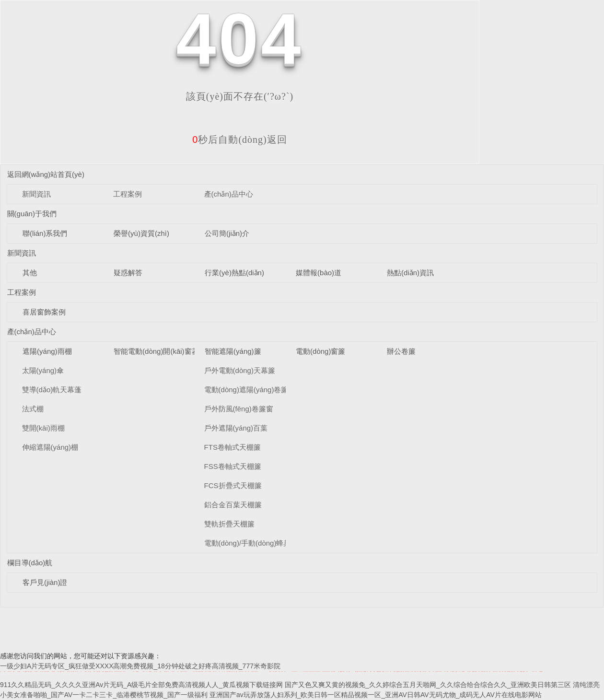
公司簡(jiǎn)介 (227, 233)
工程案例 (128, 194)
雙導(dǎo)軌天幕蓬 (52, 390)
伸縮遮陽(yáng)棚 (50, 447)
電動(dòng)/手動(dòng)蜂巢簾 (251, 543)
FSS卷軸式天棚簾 (233, 466)
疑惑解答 (128, 273)
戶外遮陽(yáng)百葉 (236, 428)
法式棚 (33, 409)
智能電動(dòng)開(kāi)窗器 (156, 351)
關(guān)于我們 (32, 214)
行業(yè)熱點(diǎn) (234, 273)
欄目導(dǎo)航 (30, 563)
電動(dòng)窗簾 (320, 351)
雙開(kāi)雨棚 (43, 428)
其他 (30, 273)
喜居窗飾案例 (44, 312)
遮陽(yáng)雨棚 (47, 351)
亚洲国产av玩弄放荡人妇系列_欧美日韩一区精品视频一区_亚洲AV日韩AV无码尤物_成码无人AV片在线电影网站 (376, 695)
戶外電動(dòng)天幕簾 (240, 370)
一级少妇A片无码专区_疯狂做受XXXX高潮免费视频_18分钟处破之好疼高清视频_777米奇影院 (140, 666)
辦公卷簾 (401, 351)
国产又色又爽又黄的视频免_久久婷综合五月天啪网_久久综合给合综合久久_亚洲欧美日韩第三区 (428, 685)
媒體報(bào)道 (319, 273)
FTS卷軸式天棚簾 (232, 447)
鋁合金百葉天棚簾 (233, 505)
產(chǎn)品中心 (229, 194)
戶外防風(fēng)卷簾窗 (239, 409)
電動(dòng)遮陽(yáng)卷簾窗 (250, 390)
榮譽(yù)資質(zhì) (141, 233)
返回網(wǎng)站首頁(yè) (46, 174)
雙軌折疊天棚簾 (229, 524)
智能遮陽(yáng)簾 (233, 351)
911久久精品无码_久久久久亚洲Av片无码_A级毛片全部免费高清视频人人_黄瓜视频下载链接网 (141, 685)
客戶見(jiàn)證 (45, 582)
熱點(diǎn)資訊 (410, 273)
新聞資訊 (36, 194)
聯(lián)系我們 (45, 233)
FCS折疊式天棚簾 (233, 485)
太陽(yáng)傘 (43, 370)
